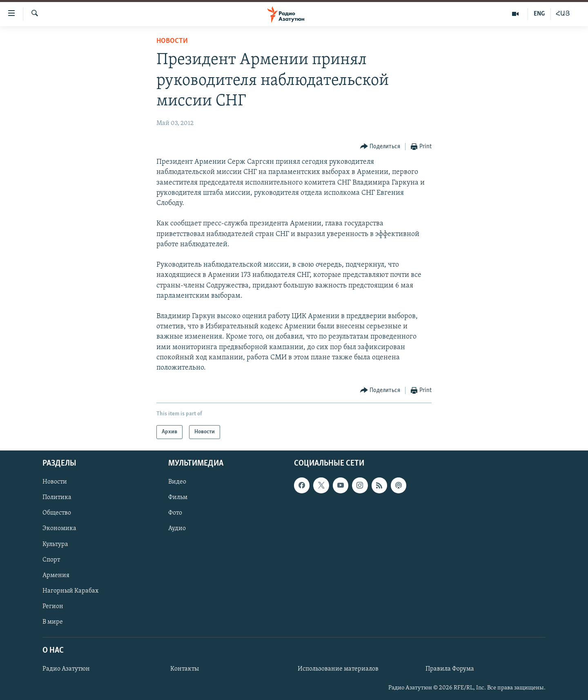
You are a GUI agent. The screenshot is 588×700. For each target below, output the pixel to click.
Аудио (177, 529)
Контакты (185, 669)
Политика (57, 498)
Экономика (59, 529)
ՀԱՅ (563, 14)
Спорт (51, 560)
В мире (53, 622)
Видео (177, 482)
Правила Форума (450, 669)
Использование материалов (338, 669)
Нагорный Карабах (70, 591)
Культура (55, 544)
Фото (175, 513)
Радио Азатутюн (66, 669)
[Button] (380, 147)
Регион (53, 606)
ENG (539, 14)
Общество (57, 513)
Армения (56, 575)
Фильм (178, 498)
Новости (172, 41)
